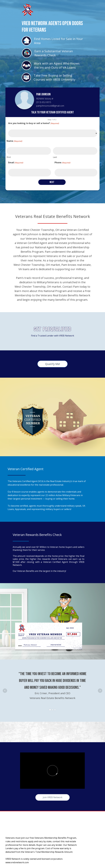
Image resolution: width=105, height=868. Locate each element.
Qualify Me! (52, 364)
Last (55, 157)
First (9, 157)
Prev (5, 691)
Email (16, 163)
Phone (62, 163)
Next (100, 691)
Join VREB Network (53, 797)
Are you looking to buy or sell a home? (34, 123)
